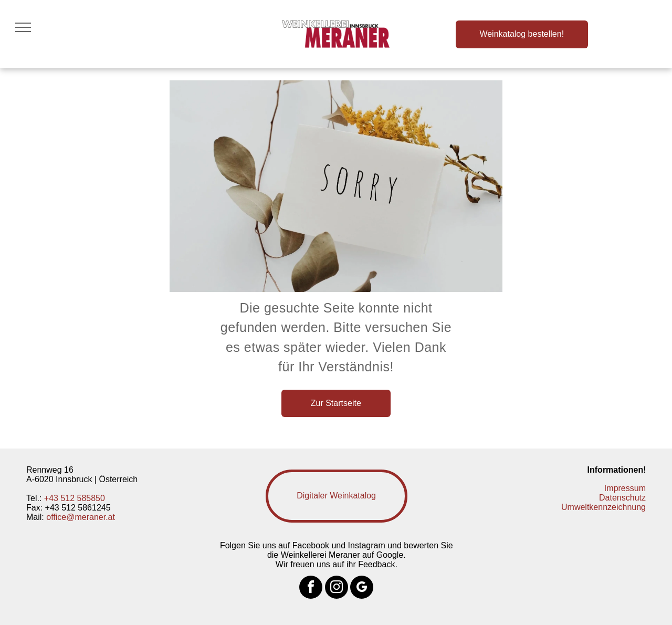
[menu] (23, 27)
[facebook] (311, 588)
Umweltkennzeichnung (603, 507)
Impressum (625, 488)
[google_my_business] (362, 588)
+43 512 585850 (75, 498)
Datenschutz (622, 498)
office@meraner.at (81, 517)
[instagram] (337, 588)
